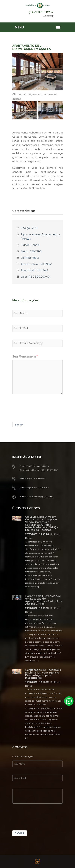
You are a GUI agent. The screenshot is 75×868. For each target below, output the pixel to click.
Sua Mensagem (24, 357)
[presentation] (41, 411)
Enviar (19, 425)
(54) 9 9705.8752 (41, 12)
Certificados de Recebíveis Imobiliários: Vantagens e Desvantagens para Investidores (43, 674)
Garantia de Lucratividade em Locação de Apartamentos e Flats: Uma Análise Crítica (44, 600)
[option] (24, 110)
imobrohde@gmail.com (40, 497)
